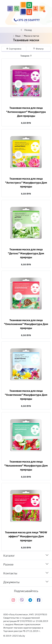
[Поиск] (17, 9)
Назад (26, 30)
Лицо (18, 36)
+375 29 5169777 (27, 20)
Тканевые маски (26, 40)
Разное (26, 564)
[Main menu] (10, 9)
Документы (26, 582)
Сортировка (14, 49)
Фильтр (38, 49)
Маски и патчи (31, 36)
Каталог (26, 555)
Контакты (26, 573)
